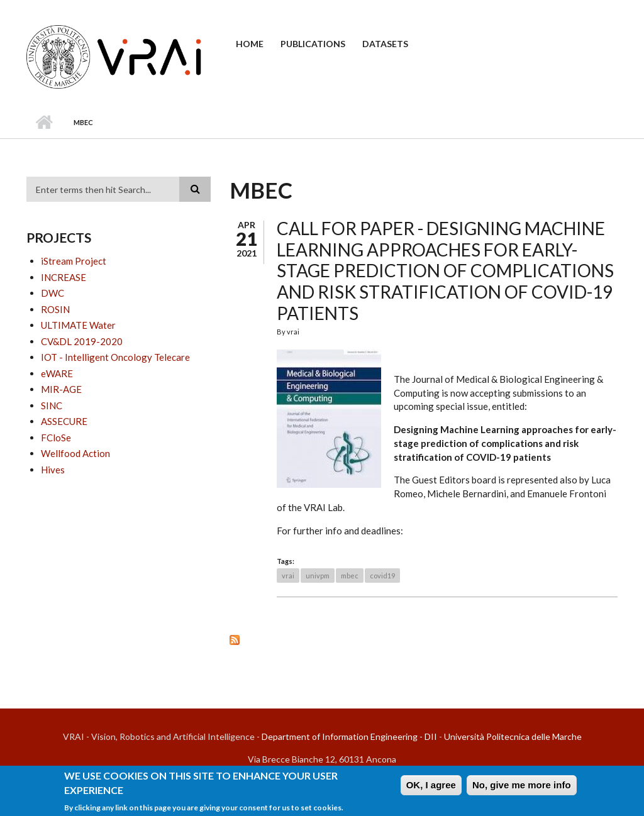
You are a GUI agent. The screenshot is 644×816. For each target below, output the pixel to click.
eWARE (57, 373)
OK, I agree (431, 789)
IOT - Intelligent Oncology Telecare (115, 357)
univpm (318, 576)
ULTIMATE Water (78, 325)
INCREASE (64, 277)
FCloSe (56, 438)
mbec (350, 576)
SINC (52, 405)
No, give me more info (522, 789)
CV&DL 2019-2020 (82, 341)
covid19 (382, 576)
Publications (313, 44)
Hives (53, 470)
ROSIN (55, 309)
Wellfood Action (75, 453)
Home (250, 44)
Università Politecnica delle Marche (513, 736)
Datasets (385, 44)
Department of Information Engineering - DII (349, 736)
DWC (53, 293)
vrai (288, 576)
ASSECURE (64, 421)
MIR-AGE (61, 389)
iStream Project (74, 261)
